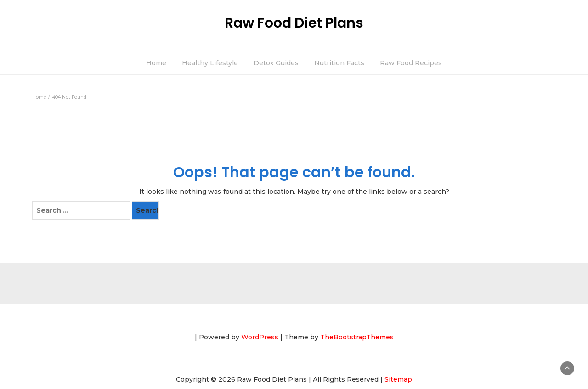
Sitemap (398, 379)
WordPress (260, 337)
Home (156, 63)
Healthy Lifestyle (210, 63)
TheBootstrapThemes (357, 337)
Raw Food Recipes (411, 63)
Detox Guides (276, 63)
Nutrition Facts (339, 63)
